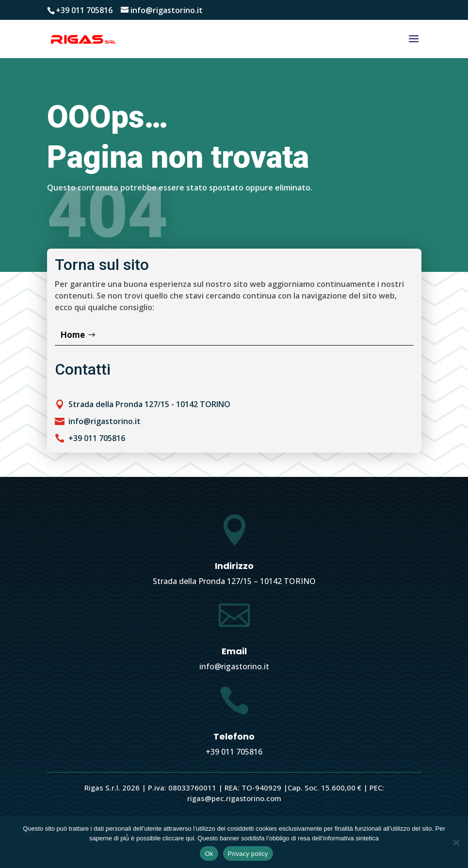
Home (73, 335)
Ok (209, 854)
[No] (456, 842)
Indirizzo (234, 566)
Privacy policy (248, 854)
